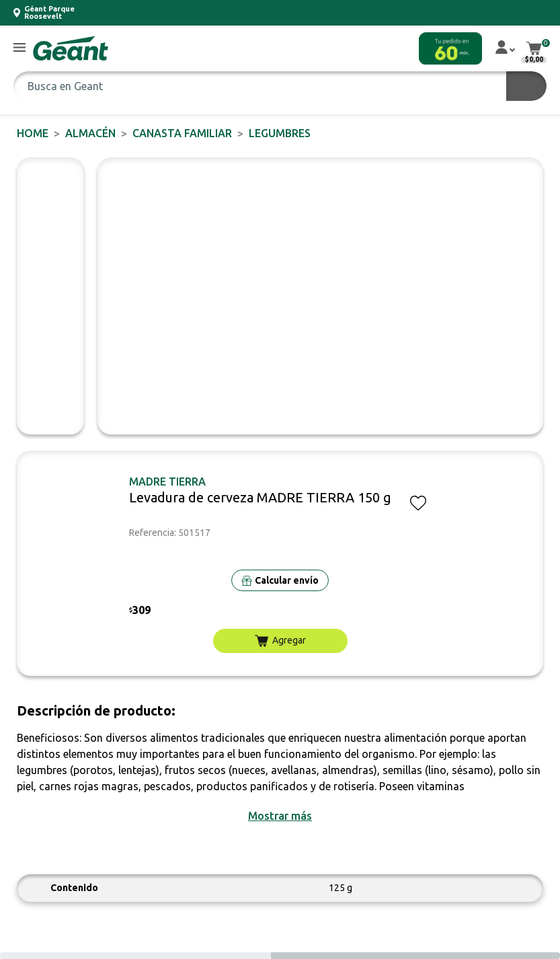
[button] (19, 48)
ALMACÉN (90, 133)
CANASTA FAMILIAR (182, 133)
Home (33, 133)
